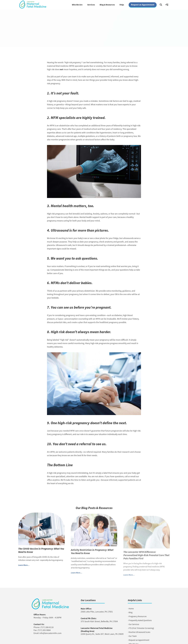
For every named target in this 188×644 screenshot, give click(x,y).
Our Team (133, 636)
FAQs (122, 5)
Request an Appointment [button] (143, 5)
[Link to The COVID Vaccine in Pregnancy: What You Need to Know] (41, 530)
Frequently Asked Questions (140, 620)
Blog (131, 612)
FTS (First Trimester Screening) (141, 628)
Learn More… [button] (24, 566)
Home (131, 609)
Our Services (134, 624)
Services (91, 5)
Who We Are (77, 5)
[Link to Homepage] (33, 5)
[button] (161, 5)
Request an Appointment (139, 640)
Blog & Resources (107, 5)
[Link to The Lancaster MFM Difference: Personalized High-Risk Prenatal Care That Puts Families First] (147, 535)
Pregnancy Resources (138, 616)
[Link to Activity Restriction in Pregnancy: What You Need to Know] (94, 532)
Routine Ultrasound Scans (139, 632)
